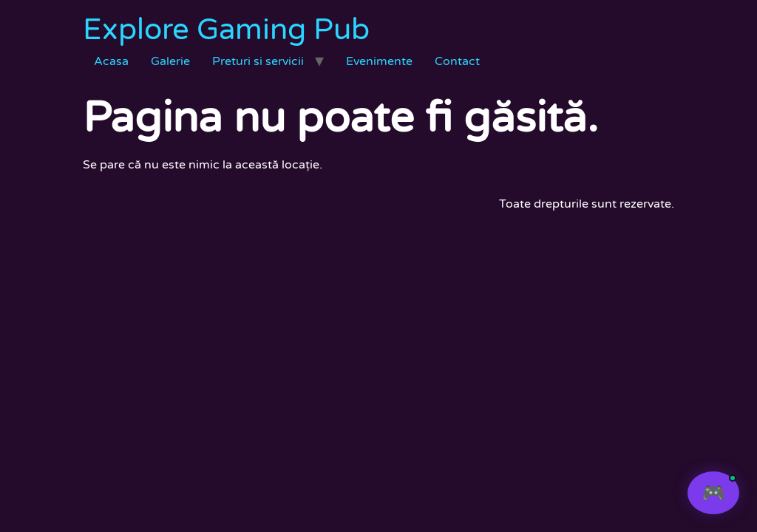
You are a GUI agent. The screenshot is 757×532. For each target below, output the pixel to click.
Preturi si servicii (258, 61)
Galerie (170, 61)
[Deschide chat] (713, 493)
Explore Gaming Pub (226, 30)
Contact (457, 61)
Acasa (111, 61)
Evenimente (379, 61)
